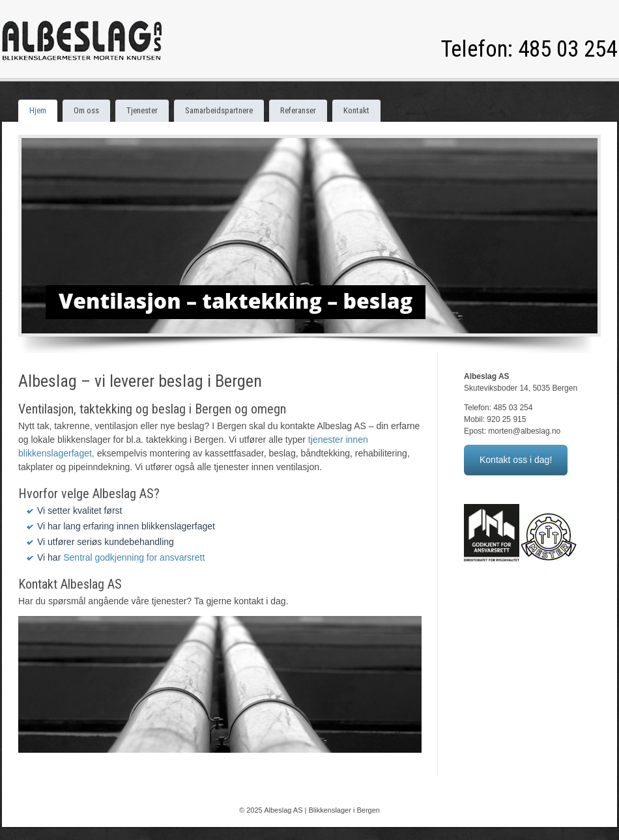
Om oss (86, 110)
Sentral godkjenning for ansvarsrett (134, 557)
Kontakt (356, 110)
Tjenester (142, 110)
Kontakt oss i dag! (516, 460)
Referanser (298, 110)
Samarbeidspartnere (219, 110)
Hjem (38, 110)
